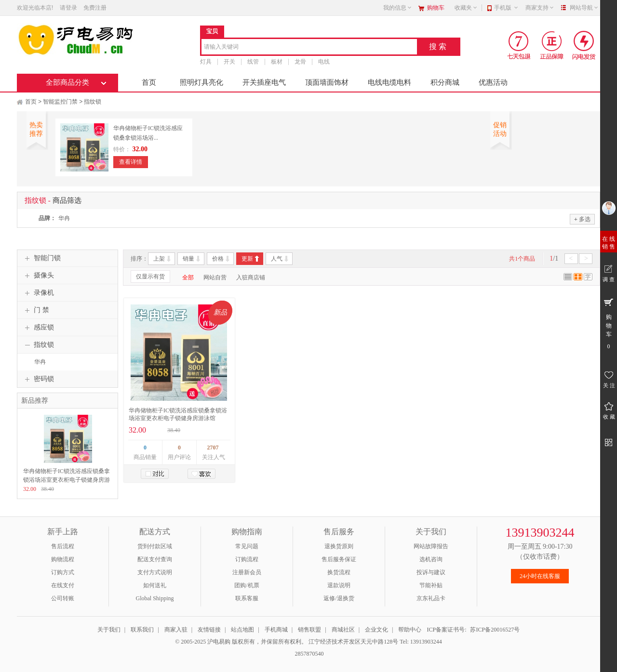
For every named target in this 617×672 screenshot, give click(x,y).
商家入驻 (176, 630)
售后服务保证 (339, 559)
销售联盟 (309, 630)
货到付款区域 (155, 546)
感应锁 (38, 328)
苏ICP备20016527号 (495, 630)
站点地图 (242, 630)
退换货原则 (339, 546)
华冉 (64, 218)
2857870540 (309, 654)
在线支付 (63, 585)
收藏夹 (466, 8)
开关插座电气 (264, 82)
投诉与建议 (431, 572)
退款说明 (339, 585)
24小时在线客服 (540, 576)
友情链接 (209, 630)
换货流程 (339, 572)
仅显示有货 (150, 277)
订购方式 (63, 572)
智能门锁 (41, 258)
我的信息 (398, 8)
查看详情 (131, 162)
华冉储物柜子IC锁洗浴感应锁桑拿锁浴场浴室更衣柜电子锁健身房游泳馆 (67, 480)
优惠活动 (493, 82)
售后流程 (63, 546)
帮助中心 (410, 630)
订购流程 (247, 559)
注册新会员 (247, 572)
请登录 (68, 8)
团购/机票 (247, 585)
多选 (582, 219)
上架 (159, 259)
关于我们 (109, 630)
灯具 (206, 62)
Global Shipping (154, 598)
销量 (188, 259)
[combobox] (309, 47)
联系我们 (142, 630)
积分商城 (445, 82)
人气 (277, 259)
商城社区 (343, 630)
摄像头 (38, 276)
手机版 (506, 8)
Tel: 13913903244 (421, 642)
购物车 (436, 8)
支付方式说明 (155, 572)
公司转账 (63, 598)
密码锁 (38, 379)
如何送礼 (155, 585)
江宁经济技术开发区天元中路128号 (354, 642)
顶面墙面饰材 (327, 82)
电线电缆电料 (389, 82)
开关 (229, 62)
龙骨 (300, 62)
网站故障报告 (431, 546)
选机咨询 (431, 559)
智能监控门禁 (60, 102)
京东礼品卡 (431, 598)
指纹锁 (93, 102)
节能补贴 (431, 585)
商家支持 (540, 8)
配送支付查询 (155, 559)
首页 (149, 82)
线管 (253, 62)
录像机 (38, 293)
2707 (213, 448)
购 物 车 (609, 323)
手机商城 (276, 630)
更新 (247, 259)
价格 (218, 259)
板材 (277, 62)
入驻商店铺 (251, 277)
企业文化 (376, 630)
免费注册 (95, 8)
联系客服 (247, 598)
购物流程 (63, 559)
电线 (324, 62)
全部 (188, 277)
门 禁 (36, 310)
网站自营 (215, 277)
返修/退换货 (339, 598)
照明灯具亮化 (201, 82)
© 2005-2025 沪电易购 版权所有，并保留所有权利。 (241, 642)
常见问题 (247, 546)
